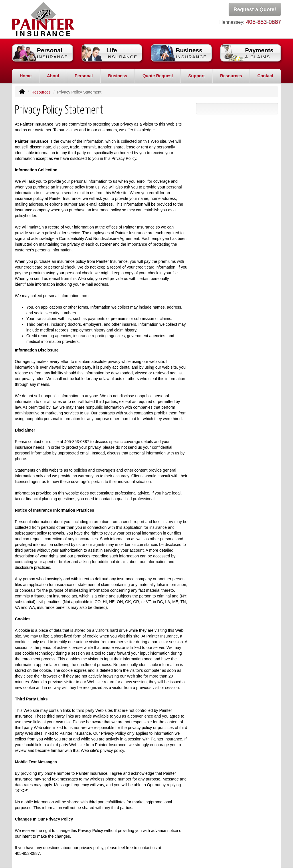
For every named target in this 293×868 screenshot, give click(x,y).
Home (26, 76)
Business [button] (118, 76)
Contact (265, 76)
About (53, 76)
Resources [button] (231, 76)
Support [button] (197, 76)
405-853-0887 (264, 22)
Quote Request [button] (158, 76)
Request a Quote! (255, 9)
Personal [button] (84, 76)
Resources (41, 92)
